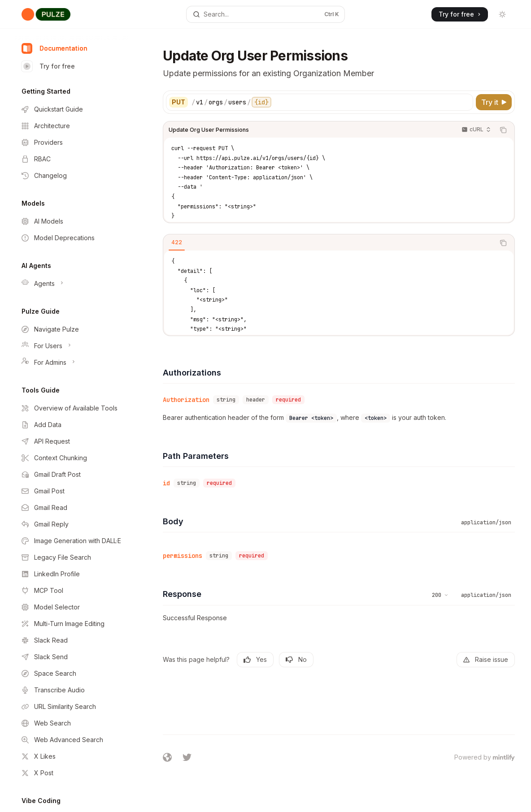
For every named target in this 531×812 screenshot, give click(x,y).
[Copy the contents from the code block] (503, 130)
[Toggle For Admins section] (72, 363)
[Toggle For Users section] (72, 346)
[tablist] (329, 243)
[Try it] (494, 102)
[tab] (177, 242)
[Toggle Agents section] (72, 284)
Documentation (54, 48)
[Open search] (265, 14)
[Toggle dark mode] (502, 14)
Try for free (48, 66)
